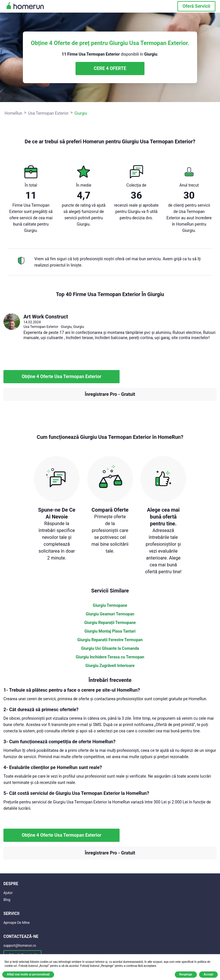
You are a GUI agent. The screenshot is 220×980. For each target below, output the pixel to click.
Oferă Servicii (196, 6)
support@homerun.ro (20, 946)
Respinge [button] (186, 974)
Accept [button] (208, 974)
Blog (7, 900)
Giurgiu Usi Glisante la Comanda (110, 648)
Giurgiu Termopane (110, 605)
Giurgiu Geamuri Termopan (110, 614)
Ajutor (8, 893)
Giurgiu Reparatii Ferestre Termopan (110, 640)
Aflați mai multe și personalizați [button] (28, 974)
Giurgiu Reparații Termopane (110, 623)
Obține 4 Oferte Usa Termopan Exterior (62, 376)
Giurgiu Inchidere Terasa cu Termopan (110, 657)
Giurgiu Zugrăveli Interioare (110, 666)
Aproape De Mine (17, 923)
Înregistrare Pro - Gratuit (110, 394)
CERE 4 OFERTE (110, 68)
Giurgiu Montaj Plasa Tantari (110, 631)
